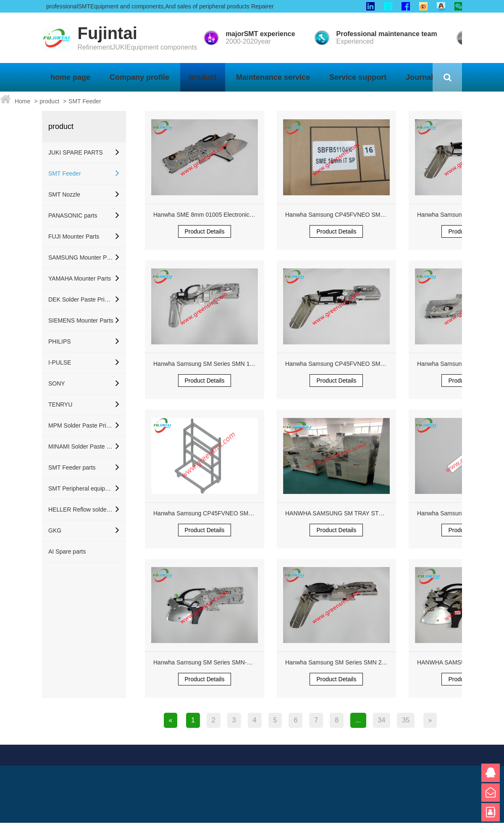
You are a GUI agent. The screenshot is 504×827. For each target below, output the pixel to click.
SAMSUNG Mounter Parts (81, 257)
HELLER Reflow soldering (81, 509)
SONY (57, 383)
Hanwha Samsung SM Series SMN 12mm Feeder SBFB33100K (237, 364)
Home (22, 101)
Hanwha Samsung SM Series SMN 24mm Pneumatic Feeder (365, 662)
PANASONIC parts (73, 215)
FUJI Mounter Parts (74, 236)
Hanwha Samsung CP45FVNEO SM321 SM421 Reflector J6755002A (376, 215)
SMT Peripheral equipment (81, 488)
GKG (55, 530)
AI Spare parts (67, 551)
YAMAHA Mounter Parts (80, 278)
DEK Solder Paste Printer (81, 299)
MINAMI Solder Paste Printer (81, 446)
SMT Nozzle (64, 194)
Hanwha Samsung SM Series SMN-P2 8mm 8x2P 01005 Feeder (238, 662)
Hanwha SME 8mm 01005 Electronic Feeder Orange (222, 215)
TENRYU (60, 404)
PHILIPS (60, 341)
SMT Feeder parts (72, 467)
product (49, 101)
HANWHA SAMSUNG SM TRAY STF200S (341, 513)
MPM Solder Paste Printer (81, 425)
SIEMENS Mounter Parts (81, 320)
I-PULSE (60, 362)
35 (406, 720)
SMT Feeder (85, 101)
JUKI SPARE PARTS (76, 152)
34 (382, 720)
